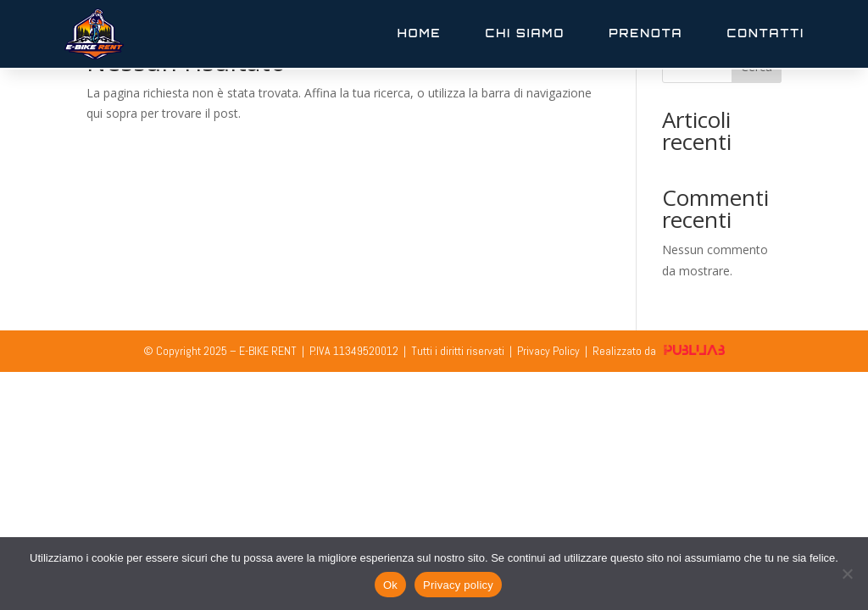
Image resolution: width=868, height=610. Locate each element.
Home (420, 33)
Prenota (645, 33)
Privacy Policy (548, 351)
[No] (847, 574)
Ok (390, 585)
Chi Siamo (526, 33)
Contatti (765, 33)
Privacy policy (458, 585)
